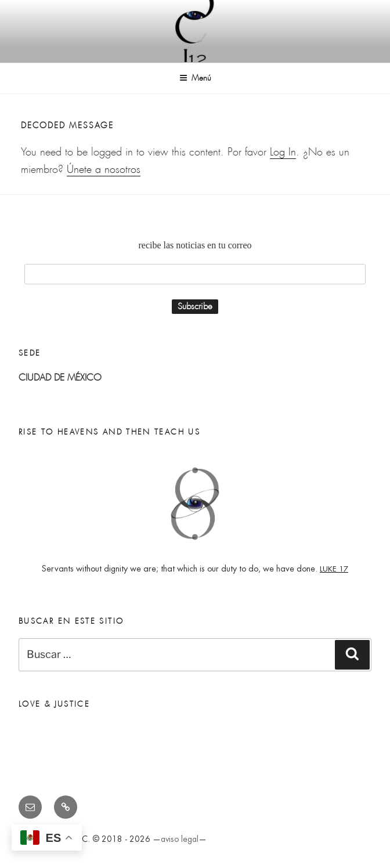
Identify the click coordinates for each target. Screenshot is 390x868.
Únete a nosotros (104, 169)
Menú (195, 78)
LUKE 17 (334, 569)
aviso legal (180, 839)
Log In (283, 152)
